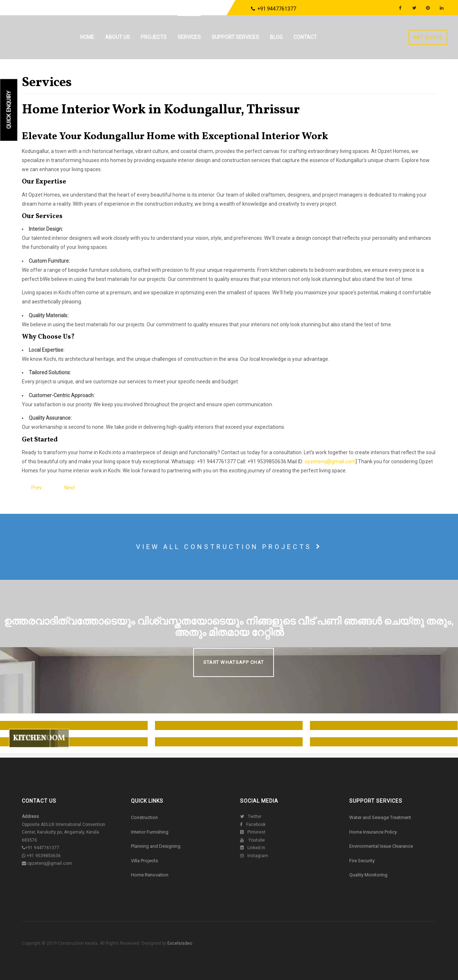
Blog (276, 37)
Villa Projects (144, 861)
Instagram (254, 856)
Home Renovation (150, 875)
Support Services (235, 37)
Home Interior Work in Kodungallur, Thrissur (161, 110)
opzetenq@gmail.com (330, 461)
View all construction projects (229, 547)
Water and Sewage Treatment (380, 817)
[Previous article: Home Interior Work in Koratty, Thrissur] (37, 488)
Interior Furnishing (150, 832)
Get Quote (428, 37)
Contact (305, 37)
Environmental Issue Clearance (381, 846)
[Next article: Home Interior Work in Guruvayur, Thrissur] (70, 488)
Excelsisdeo (179, 943)
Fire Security (362, 861)
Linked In (253, 848)
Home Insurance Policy (373, 832)
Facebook (253, 824)
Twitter (251, 816)
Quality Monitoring (368, 875)
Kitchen (30, 752)
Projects (154, 37)
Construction (144, 817)
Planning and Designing (156, 846)
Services (189, 37)
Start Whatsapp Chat (234, 662)
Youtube (252, 840)
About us (118, 37)
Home (87, 37)
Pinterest (253, 832)
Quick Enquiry (9, 110)
